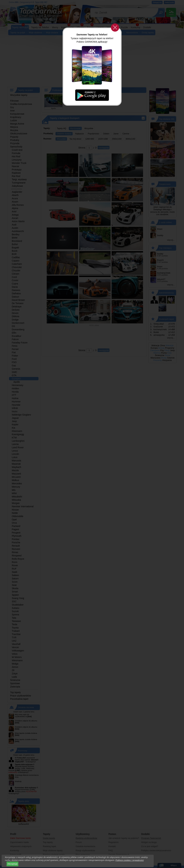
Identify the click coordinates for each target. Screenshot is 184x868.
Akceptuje (12, 864)
